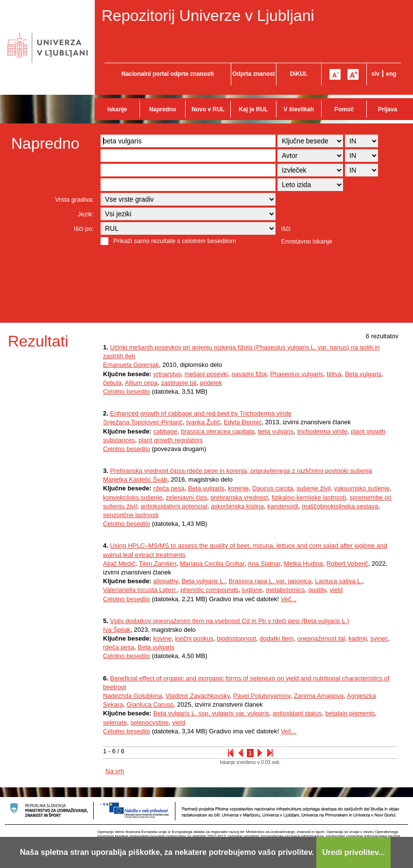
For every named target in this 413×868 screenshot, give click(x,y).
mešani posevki (206, 374)
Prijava (387, 109)
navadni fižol (249, 374)
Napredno (163, 109)
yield (336, 590)
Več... (289, 599)
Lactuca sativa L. (339, 581)
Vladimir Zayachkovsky (198, 696)
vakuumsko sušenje (362, 488)
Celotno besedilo (127, 391)
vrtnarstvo (167, 374)
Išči (286, 229)
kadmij (358, 638)
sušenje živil (313, 488)
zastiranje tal (179, 383)
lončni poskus (194, 638)
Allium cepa (141, 383)
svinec (379, 638)
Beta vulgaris (363, 374)
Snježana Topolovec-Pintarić (143, 422)
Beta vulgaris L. (204, 581)
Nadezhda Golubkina (132, 696)
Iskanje (117, 109)
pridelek (211, 383)
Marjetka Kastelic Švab (135, 479)
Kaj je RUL (253, 109)
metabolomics (285, 590)
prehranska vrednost (239, 497)
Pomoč (344, 109)
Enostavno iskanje (307, 241)
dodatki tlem (276, 638)
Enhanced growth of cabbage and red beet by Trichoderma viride (201, 413)
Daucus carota (273, 488)
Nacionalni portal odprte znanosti (168, 74)
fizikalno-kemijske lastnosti (309, 497)
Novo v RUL (208, 109)
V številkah (299, 109)
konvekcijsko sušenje (133, 497)
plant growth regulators (171, 440)
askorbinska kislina (237, 506)
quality (318, 590)
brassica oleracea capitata (217, 431)
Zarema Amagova (319, 696)
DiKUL (299, 74)
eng (391, 74)
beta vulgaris (276, 431)
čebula (112, 383)
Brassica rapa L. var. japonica (270, 581)
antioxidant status (297, 713)
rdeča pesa (169, 488)
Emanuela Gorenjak (131, 365)
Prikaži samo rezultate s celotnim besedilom (175, 241)
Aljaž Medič (119, 564)
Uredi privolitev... (353, 852)
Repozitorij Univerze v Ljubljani (208, 16)
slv (375, 74)
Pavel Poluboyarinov (262, 696)
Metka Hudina (303, 564)
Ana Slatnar (264, 564)
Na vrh (115, 771)
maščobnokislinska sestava (340, 506)
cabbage (165, 431)
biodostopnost (236, 638)
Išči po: (84, 229)
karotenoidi (283, 506)
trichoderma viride (322, 431)
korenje (238, 488)
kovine (162, 638)
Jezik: (86, 214)
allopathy (165, 581)
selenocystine (149, 722)
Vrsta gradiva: (74, 200)
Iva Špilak (117, 630)
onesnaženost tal (321, 638)
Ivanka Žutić (203, 422)
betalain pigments (350, 713)
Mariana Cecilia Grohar (212, 564)
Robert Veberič (347, 564)
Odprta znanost (254, 74)
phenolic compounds (209, 590)
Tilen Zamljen (157, 564)
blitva (334, 374)
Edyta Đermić (242, 422)
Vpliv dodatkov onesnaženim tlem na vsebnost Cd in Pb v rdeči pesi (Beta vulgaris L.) (229, 621)
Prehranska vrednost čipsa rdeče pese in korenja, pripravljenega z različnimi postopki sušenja (241, 471)
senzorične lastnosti (131, 515)
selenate (115, 722)
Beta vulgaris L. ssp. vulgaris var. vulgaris (211, 713)
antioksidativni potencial (174, 506)
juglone (252, 590)
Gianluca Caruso (150, 704)
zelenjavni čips (186, 497)
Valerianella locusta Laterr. (140, 590)
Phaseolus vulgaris (297, 374)
